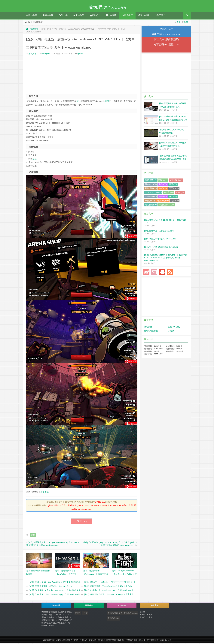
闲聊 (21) (175, 201)
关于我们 (160, 16)
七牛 (148, 641)
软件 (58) (163, 185)
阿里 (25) (163, 197)
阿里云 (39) (174, 189)
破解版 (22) (150, 201)
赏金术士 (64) (151, 185)
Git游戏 (171, 332)
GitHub (63, 16)
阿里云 (78, 614)
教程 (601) (163, 181)
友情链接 (102, 641)
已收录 (80, 54)
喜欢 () (82, 522)
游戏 (78, 102)
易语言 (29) (169, 193)
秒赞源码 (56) (151, 189)
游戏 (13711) (151, 181)
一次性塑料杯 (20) (167, 205)
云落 (169, 641)
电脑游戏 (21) (163, 201)
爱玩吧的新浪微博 (115, 614)
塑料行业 (95, 16)
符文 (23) (173, 197)
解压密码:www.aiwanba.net (166, 35)
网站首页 (32, 16)
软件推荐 (111, 16)
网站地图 (111, 641)
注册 (186, 23)
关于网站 (74, 641)
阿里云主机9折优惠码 (166, 40)
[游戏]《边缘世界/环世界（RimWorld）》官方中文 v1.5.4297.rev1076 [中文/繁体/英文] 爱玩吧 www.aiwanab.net (165, 258)
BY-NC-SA (100, 503)
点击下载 (44, 493)
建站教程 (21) (151, 205)
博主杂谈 (48, 16)
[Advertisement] (82, 76)
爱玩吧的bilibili (114, 619)
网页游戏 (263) (176, 181)
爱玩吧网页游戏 (151, 332)
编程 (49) (163, 189)
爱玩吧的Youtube (131, 614)
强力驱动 (154, 641)
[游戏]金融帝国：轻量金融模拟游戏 (159, 232)
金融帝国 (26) (151, 197)
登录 (179, 23)
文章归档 (93, 641)
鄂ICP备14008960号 (125, 641)
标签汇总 (83, 641)
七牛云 (85, 614)
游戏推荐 (127, 16)
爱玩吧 (66, 641)
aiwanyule (46, 54)
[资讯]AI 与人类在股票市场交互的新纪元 (161, 248)
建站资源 (144, 16)
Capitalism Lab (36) (153, 193)
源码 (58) (173, 185)
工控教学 (79, 16)
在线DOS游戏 (174, 328)
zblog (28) (180, 193)
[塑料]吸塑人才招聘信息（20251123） (160, 240)
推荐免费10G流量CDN (166, 45)
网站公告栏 (166, 30)
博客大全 (148, 328)
